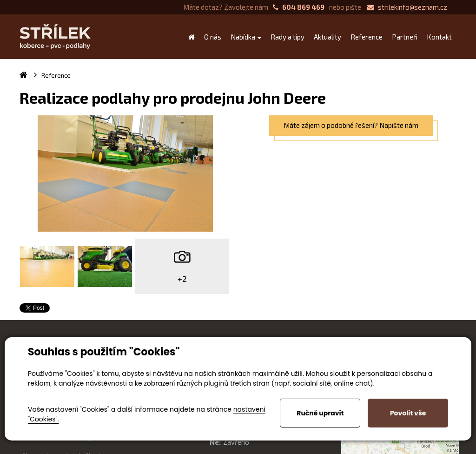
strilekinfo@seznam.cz (407, 7)
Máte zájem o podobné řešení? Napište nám (351, 125)
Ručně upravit (320, 413)
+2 (182, 279)
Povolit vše (408, 413)
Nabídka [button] (246, 37)
